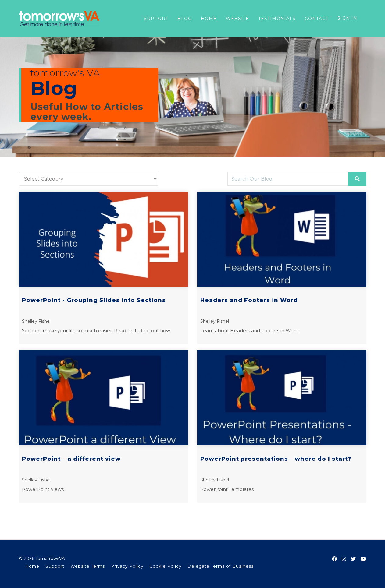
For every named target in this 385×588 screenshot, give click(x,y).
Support (55, 566)
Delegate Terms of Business (221, 566)
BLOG (185, 19)
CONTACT (317, 19)
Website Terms (88, 566)
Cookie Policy (165, 566)
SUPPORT (156, 19)
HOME (209, 19)
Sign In (347, 18)
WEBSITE (237, 19)
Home (32, 566)
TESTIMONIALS (277, 19)
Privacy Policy (127, 566)
